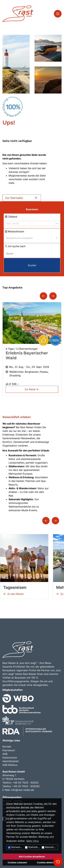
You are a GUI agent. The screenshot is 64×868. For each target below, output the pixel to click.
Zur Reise (32, 389)
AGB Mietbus (10, 765)
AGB (5, 754)
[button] (43, 296)
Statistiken (33, 847)
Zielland (11, 217)
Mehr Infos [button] (33, 841)
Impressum (9, 750)
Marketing (49, 847)
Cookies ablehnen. (47, 862)
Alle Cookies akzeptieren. (32, 856)
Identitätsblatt (11, 761)
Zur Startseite (22, 198)
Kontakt (7, 747)
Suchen (32, 265)
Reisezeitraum (15, 231)
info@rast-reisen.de (23, 790)
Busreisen (32, 209)
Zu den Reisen (13, 594)
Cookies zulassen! (17, 862)
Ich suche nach (15, 246)
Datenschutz (10, 758)
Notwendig (16, 847)
